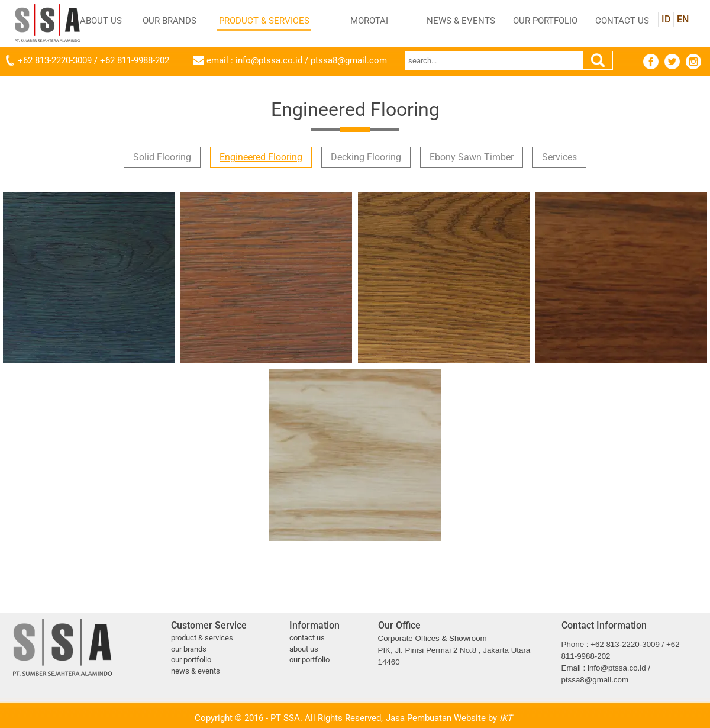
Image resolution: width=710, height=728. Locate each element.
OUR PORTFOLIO (545, 21)
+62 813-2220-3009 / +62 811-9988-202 (93, 60)
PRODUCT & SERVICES (264, 21)
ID (666, 19)
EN (683, 19)
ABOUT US (101, 21)
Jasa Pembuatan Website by (449, 718)
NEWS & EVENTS (461, 21)
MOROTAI (369, 21)
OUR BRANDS (170, 21)
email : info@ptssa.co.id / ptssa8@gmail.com (297, 60)
